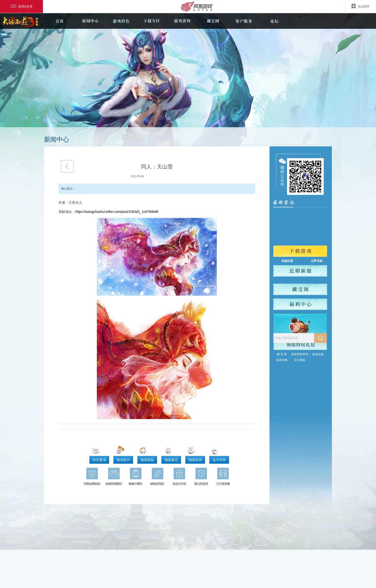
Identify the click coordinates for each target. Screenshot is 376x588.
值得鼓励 (147, 460)
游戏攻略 (282, 360)
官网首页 (59, 21)
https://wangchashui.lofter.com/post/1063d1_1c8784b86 (117, 212)
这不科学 (219, 460)
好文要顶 (99, 460)
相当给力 (123, 460)
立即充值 (317, 261)
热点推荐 (361, 6)
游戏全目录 (21, 6)
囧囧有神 (195, 460)
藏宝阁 (213, 21)
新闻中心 (90, 21)
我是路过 (171, 460)
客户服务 (244, 21)
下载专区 (152, 21)
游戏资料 (182, 21)
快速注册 (287, 261)
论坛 (274, 21)
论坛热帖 (300, 360)
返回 (67, 166)
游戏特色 (121, 21)
